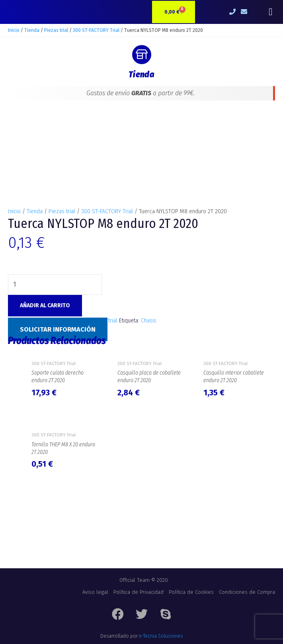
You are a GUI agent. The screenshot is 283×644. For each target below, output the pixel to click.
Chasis (149, 321)
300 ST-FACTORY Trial (96, 30)
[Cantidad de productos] (55, 285)
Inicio (14, 30)
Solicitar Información (58, 329)
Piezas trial (56, 30)
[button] (270, 12)
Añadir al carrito (45, 305)
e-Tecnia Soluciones (161, 636)
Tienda (32, 30)
